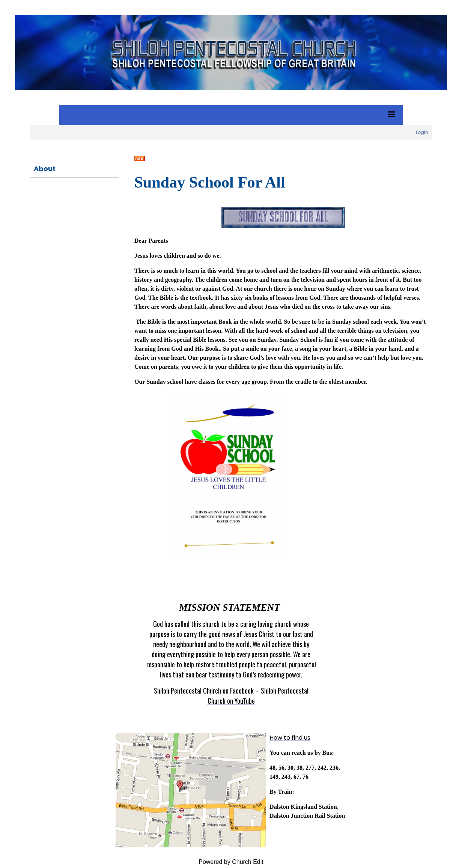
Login (422, 132)
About (45, 169)
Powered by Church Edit (231, 862)
